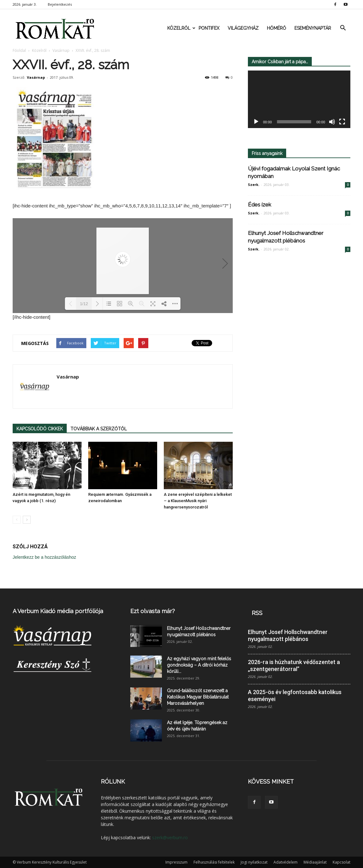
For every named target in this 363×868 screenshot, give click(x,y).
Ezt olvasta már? (153, 611)
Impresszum (176, 862)
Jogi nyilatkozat (254, 862)
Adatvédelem (286, 862)
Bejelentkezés (60, 4)
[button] (343, 28)
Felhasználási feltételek (214, 862)
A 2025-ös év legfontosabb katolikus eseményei (295, 696)
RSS (257, 613)
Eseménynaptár (313, 28)
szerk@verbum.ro (170, 837)
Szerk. (254, 185)
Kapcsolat (341, 862)
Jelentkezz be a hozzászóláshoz (44, 557)
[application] (299, 99)
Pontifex (209, 28)
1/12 (84, 304)
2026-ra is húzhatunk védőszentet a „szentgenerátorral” (294, 665)
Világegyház (243, 28)
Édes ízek (260, 205)
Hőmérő (277, 28)
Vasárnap (36, 77)
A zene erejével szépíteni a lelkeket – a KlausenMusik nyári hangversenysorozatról (198, 501)
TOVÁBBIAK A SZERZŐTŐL (99, 429)
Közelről (181, 28)
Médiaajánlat (315, 862)
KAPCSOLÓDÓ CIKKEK (40, 429)
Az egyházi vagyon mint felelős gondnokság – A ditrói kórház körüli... (199, 665)
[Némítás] (332, 122)
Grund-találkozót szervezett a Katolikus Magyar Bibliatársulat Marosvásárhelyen (198, 697)
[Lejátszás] (256, 122)
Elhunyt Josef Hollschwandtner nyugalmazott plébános (288, 635)
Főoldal (19, 50)
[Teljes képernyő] (342, 122)
